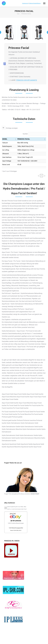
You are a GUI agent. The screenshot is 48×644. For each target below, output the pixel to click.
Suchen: (25, 134)
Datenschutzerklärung (35, 3)
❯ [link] (45, 176)
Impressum (25, 3)
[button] (15, 139)
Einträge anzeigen (12, 128)
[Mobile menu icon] (44, 3)
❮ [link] (38, 176)
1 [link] (42, 176)
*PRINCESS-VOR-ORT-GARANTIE (26, 80)
